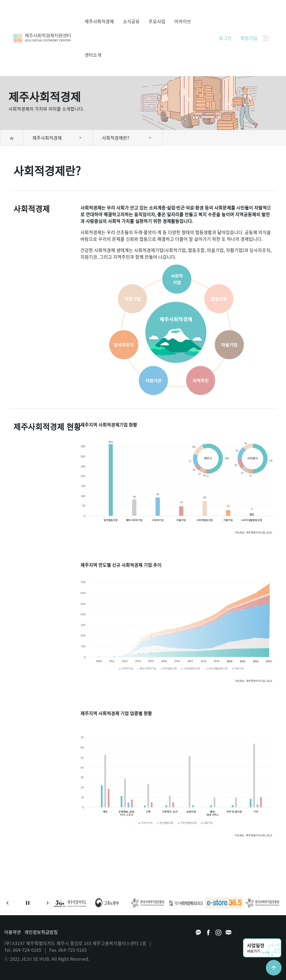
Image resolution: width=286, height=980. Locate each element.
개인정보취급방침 (41, 932)
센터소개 (93, 55)
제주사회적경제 (99, 21)
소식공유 (131, 21)
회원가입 (249, 38)
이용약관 (13, 932)
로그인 (225, 38)
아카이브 (183, 21)
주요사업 (157, 21)
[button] (8, 903)
